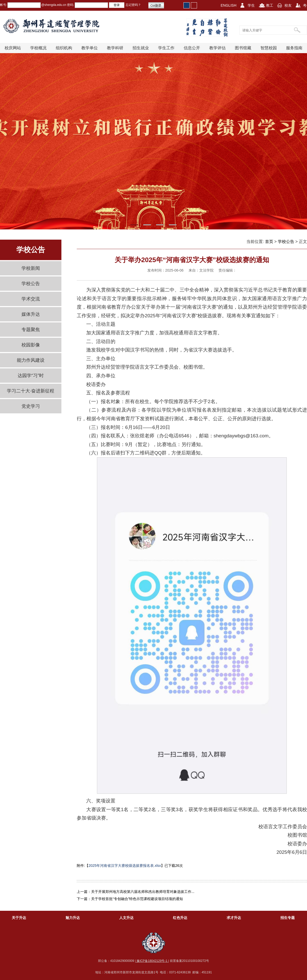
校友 (288, 5)
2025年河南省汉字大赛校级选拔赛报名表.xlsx (125, 866)
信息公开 (192, 48)
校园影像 (31, 345)
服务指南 (294, 48)
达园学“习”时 (31, 376)
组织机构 (64, 48)
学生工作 (166, 48)
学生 (251, 5)
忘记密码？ (133, 5)
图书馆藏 (243, 48)
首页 (269, 242)
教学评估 (217, 48)
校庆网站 (13, 48)
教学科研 (115, 48)
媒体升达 (31, 314)
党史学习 (31, 406)
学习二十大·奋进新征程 (31, 391)
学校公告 (31, 284)
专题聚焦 (31, 330)
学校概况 (38, 48)
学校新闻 (31, 268)
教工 (270, 5)
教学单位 (90, 48)
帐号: (3, 5)
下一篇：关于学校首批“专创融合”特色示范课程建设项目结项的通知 (130, 899)
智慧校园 (269, 48)
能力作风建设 (31, 360)
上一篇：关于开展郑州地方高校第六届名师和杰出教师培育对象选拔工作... (136, 892)
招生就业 (141, 48)
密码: (70, 5)
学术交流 (31, 299)
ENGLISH (229, 5)
